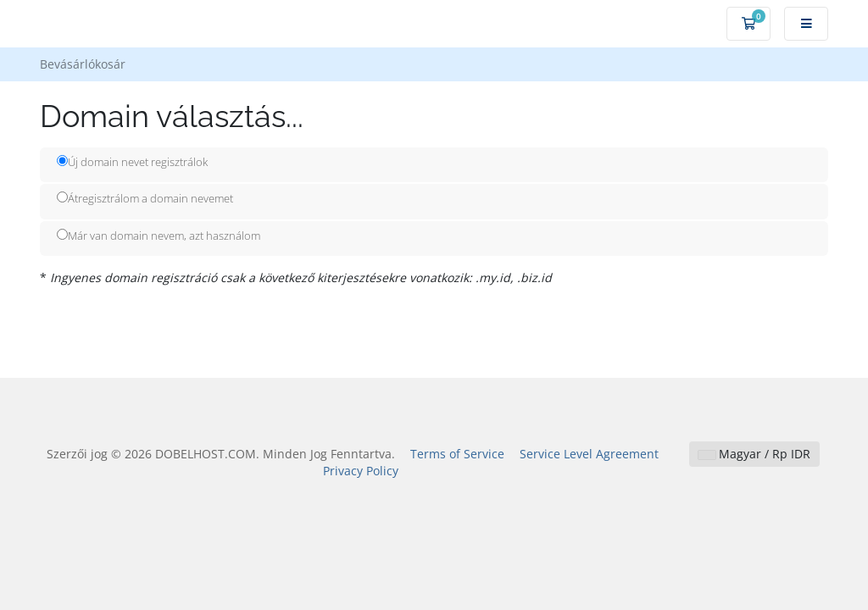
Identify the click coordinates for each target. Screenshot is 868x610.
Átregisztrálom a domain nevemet (145, 198)
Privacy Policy (361, 471)
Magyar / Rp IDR (754, 454)
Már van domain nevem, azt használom (159, 236)
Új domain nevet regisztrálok (132, 162)
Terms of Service (457, 454)
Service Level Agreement (589, 454)
